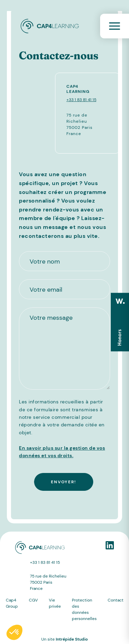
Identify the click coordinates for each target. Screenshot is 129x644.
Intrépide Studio (72, 639)
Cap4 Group (12, 603)
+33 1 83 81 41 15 (81, 100)
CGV (33, 600)
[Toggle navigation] (115, 26)
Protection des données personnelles (84, 609)
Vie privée (55, 603)
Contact (116, 600)
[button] (14, 632)
